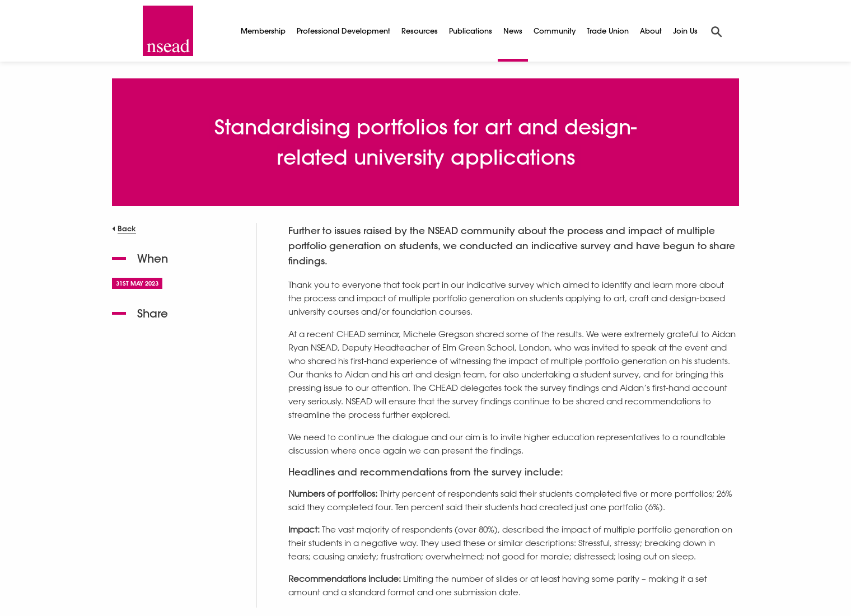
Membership (263, 31)
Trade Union (608, 31)
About (651, 31)
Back (127, 228)
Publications (471, 31)
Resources (420, 31)
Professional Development (343, 31)
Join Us (685, 31)
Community (555, 31)
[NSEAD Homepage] (168, 31)
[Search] (717, 31)
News (513, 31)
